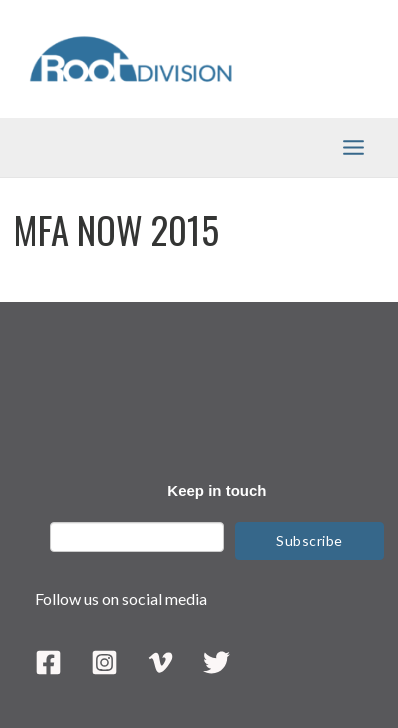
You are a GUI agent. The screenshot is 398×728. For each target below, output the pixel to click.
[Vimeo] (160, 662)
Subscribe (309, 540)
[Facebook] (48, 662)
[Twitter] (216, 662)
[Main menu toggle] (353, 147)
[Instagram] (104, 662)
